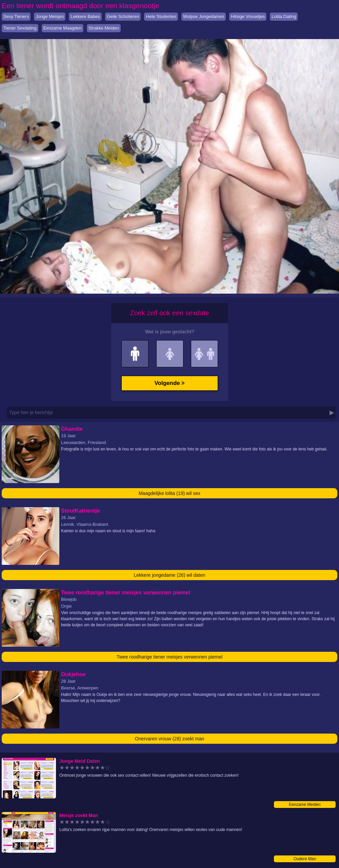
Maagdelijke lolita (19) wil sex (169, 493)
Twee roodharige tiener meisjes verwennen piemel (169, 657)
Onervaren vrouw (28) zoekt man (170, 739)
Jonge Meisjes (50, 16)
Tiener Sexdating (20, 28)
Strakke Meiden (104, 28)
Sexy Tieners (16, 16)
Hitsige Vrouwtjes (248, 16)
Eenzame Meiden (305, 805)
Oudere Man (305, 859)
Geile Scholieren (123, 16)
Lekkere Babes (85, 16)
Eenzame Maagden (63, 28)
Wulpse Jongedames (204, 16)
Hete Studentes (161, 16)
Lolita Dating (284, 16)
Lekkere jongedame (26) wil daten (170, 575)
